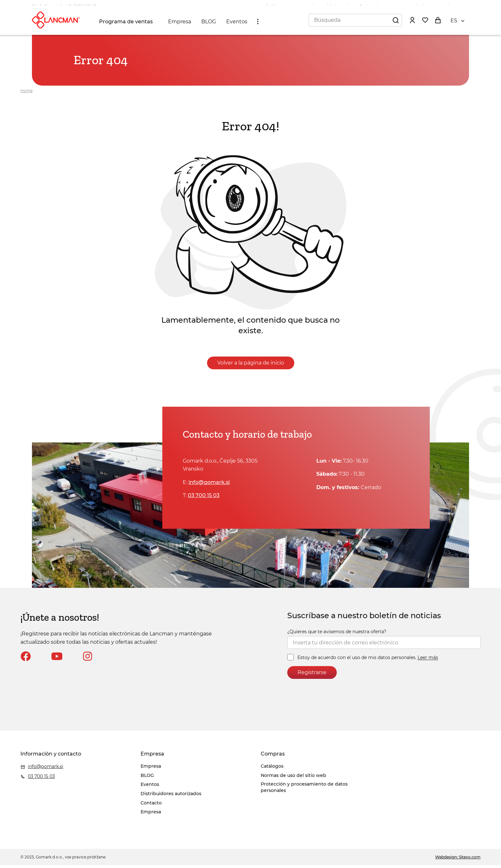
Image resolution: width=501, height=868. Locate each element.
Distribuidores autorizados (171, 796)
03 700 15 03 (85, 6)
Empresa (181, 26)
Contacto (151, 806)
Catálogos (275, 6)
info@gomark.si (52, 6)
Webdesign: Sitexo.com (458, 860)
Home (27, 93)
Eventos (238, 26)
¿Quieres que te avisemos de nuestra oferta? (337, 634)
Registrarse (312, 676)
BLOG (210, 26)
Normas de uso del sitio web (322, 6)
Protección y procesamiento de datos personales (407, 6)
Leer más (428, 661)
